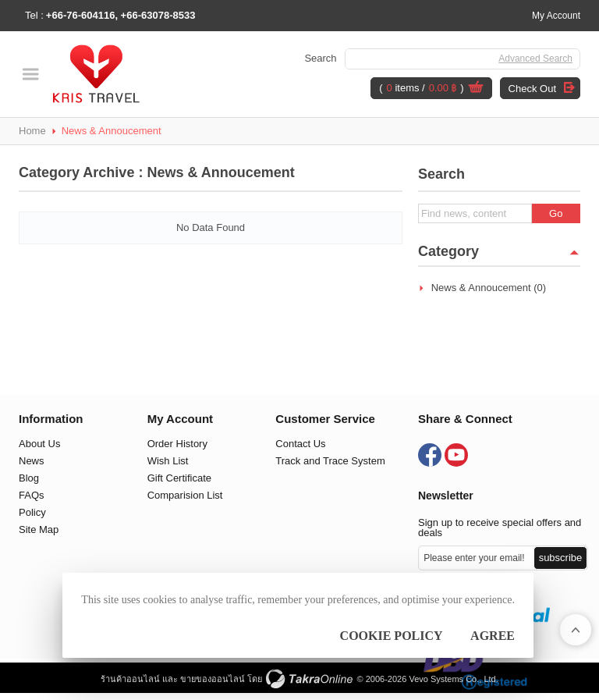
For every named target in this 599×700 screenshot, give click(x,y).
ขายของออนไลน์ (213, 679)
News (32, 461)
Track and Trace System (330, 461)
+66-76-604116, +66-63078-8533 (121, 15)
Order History (177, 444)
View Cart (476, 89)
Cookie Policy (392, 636)
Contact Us (300, 444)
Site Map (39, 529)
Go (556, 213)
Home (32, 131)
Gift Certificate (179, 478)
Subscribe (561, 558)
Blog (29, 478)
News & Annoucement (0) (489, 288)
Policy (32, 512)
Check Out (532, 89)
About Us (39, 444)
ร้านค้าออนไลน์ (130, 679)
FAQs (32, 495)
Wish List (168, 461)
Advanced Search (535, 59)
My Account (556, 16)
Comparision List (185, 495)
